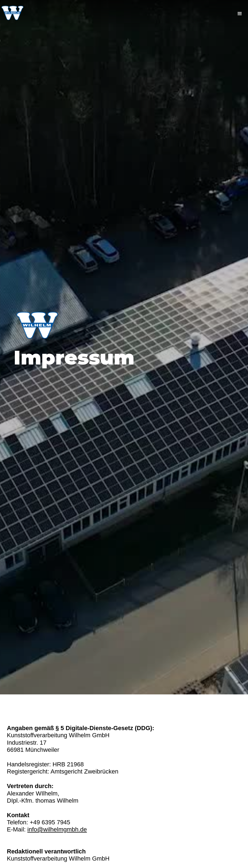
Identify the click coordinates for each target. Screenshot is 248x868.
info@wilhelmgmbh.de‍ (57, 829)
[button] (240, 14)
